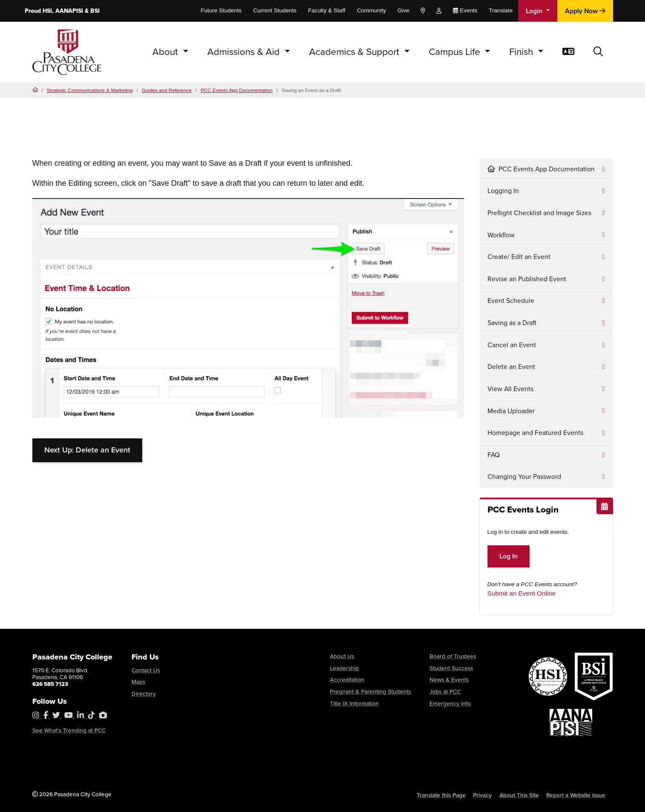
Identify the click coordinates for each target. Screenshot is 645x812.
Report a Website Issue (576, 795)
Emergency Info (449, 703)
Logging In (503, 191)
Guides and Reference (167, 90)
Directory (143, 694)
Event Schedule (511, 301)
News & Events (449, 680)
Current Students (275, 10)
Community (371, 10)
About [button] (166, 52)
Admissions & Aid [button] (245, 52)
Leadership (344, 668)
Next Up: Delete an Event (87, 450)
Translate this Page (443, 795)
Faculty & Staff (327, 10)
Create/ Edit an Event (519, 257)
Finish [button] (522, 52)
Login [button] (535, 11)
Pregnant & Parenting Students (368, 691)
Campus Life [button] (456, 52)
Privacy (484, 795)
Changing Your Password (524, 477)
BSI (95, 11)
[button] (598, 52)
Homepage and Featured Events (535, 433)
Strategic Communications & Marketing (90, 90)
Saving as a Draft (512, 323)
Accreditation (347, 680)
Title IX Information (353, 703)
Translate (501, 10)
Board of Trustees (451, 656)
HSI (47, 11)
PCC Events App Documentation (236, 90)
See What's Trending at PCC (67, 730)
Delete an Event (511, 367)
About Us (341, 656)
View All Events (510, 389)
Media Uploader (511, 411)
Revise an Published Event (527, 279)
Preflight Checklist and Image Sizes (539, 213)
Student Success (450, 668)
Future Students (221, 10)
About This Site (520, 795)
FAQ (494, 455)
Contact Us (145, 670)
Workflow (501, 235)
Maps (138, 682)
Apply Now (585, 11)
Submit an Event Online (522, 593)
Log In (509, 556)
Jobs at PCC (445, 691)
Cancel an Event (512, 345)
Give (403, 10)
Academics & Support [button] (355, 52)
